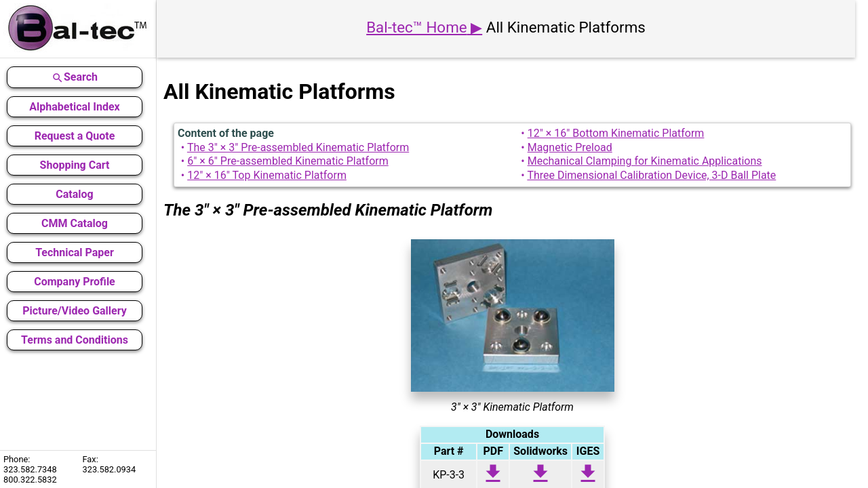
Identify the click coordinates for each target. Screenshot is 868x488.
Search (75, 77)
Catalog (74, 194)
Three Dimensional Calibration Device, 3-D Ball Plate (651, 175)
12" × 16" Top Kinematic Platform (267, 175)
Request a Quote (75, 136)
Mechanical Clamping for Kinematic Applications (645, 161)
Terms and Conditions (75, 340)
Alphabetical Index (74, 107)
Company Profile (75, 282)
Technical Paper (75, 252)
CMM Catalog (75, 223)
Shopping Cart (75, 165)
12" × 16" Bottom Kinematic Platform (616, 133)
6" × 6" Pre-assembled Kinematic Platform (288, 161)
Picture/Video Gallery (75, 311)
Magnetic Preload (570, 147)
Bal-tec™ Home (417, 27)
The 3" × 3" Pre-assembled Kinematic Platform (298, 147)
